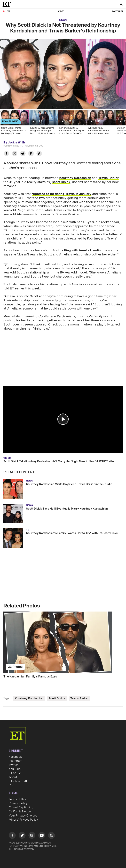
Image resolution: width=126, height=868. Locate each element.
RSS (12, 785)
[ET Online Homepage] (8, 4)
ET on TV (15, 773)
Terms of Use (17, 799)
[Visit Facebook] (12, 836)
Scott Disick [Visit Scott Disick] (57, 699)
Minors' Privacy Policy (23, 820)
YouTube (15, 769)
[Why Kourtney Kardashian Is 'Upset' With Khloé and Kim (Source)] (101, 123)
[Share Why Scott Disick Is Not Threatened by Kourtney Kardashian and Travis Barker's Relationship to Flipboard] (31, 154)
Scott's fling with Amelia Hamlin (77, 250)
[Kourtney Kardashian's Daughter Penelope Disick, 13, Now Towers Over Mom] (43, 123)
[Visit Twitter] (22, 836)
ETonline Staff (18, 781)
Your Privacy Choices (23, 816)
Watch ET (118, 11)
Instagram (15, 761)
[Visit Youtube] (42, 836)
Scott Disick (61, 182)
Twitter (13, 765)
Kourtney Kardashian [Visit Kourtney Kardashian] (29, 699)
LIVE (8, 11)
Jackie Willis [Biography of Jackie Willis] (17, 143)
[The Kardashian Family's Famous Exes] (63, 642)
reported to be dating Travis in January (62, 194)
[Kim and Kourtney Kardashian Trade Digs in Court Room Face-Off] (72, 123)
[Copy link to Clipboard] (39, 154)
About (13, 777)
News (63, 20)
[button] (63, 419)
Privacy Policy (18, 803)
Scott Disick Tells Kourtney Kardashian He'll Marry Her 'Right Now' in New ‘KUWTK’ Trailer (59, 461)
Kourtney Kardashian (75, 178)
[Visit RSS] (51, 836)
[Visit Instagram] (32, 836)
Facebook (15, 757)
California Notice (20, 812)
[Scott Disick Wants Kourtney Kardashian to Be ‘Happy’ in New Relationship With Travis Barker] (14, 123)
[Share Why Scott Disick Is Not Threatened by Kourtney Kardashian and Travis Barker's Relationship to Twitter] (15, 154)
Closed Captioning (21, 807)
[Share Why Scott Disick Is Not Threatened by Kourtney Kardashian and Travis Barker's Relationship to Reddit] (23, 154)
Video (61, 11)
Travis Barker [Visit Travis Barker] (80, 699)
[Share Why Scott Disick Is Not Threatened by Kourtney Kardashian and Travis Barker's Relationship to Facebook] (6, 154)
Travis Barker (108, 178)
